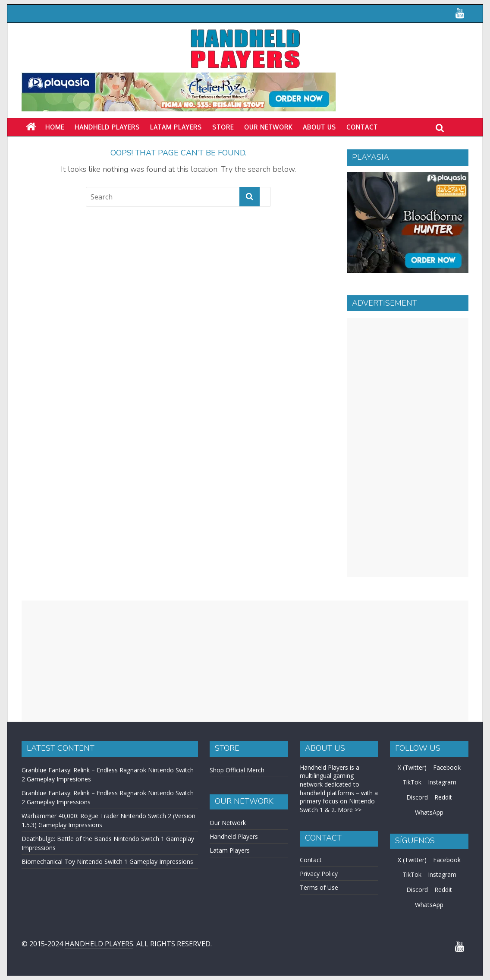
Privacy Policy (319, 874)
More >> (350, 810)
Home (55, 127)
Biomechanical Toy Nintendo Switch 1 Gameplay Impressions (107, 861)
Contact (362, 127)
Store (223, 127)
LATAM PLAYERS (176, 127)
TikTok (412, 782)
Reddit (443, 797)
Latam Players (230, 850)
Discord (417, 797)
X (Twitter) (412, 767)
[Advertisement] (408, 447)
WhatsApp (429, 812)
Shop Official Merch (237, 770)
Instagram (442, 782)
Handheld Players (107, 127)
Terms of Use (319, 887)
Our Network (268, 127)
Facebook (447, 767)
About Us (319, 127)
